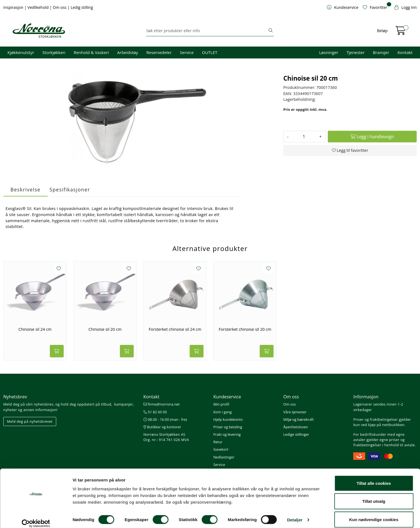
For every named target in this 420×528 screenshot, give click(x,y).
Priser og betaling (228, 427)
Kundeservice (227, 397)
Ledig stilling (82, 7)
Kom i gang (222, 412)
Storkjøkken (54, 52)
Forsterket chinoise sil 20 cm (245, 329)
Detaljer (295, 514)
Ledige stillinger (296, 434)
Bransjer (381, 52)
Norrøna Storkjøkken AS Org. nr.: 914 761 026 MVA (166, 437)
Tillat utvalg (374, 495)
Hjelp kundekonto (228, 419)
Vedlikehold (38, 7)
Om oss (60, 7)
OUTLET (209, 52)
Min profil (221, 404)
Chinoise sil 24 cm (35, 329)
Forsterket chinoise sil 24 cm (175, 329)
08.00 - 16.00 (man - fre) (165, 419)
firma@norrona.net (162, 404)
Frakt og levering (227, 434)
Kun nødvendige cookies (374, 513)
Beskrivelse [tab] (25, 189)
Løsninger (329, 52)
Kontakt (405, 52)
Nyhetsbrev (15, 397)
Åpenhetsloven (296, 427)
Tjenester (356, 52)
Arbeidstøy (127, 52)
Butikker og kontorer (162, 427)
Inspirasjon (14, 7)
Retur (218, 442)
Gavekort (221, 449)
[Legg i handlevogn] (372, 137)
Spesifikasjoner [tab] (70, 189)
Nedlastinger (224, 457)
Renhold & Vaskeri (91, 52)
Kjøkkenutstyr (21, 52)
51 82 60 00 (155, 412)
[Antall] (304, 137)
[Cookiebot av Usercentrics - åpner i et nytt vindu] (36, 517)
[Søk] (207, 31)
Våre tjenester (295, 412)
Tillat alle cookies (374, 477)
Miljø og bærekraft (298, 419)
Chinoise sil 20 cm (105, 329)
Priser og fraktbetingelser (376, 419)
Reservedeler (159, 52)
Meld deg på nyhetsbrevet (30, 421)
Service (187, 52)
